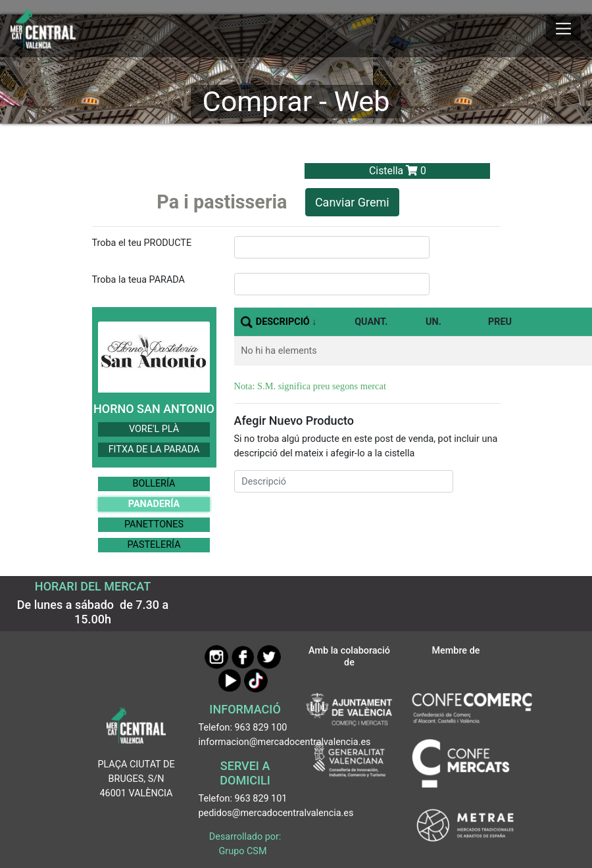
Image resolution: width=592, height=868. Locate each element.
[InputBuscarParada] (332, 284)
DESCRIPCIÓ (283, 322)
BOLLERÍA (154, 484)
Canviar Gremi (352, 202)
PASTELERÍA (154, 545)
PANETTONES (154, 524)
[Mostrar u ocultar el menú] (563, 29)
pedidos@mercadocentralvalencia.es (276, 813)
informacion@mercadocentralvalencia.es (285, 742)
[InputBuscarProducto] (332, 247)
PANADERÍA (154, 504)
